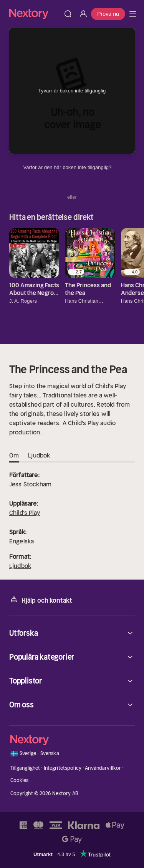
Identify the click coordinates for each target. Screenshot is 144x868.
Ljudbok (20, 566)
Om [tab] (14, 456)
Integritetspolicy (63, 768)
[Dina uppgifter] (116, 168)
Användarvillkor (103, 768)
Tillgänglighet (25, 768)
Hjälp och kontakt (41, 600)
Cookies (20, 780)
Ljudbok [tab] (39, 456)
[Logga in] (83, 14)
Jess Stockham (30, 484)
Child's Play (25, 513)
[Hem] (35, 14)
